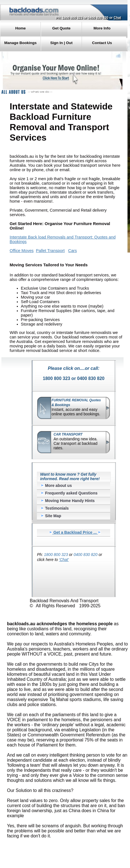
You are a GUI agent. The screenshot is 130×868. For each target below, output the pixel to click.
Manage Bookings (20, 43)
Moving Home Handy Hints (68, 501)
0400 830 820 (98, 18)
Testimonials (55, 508)
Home (20, 28)
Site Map (51, 516)
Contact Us (102, 43)
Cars (73, 251)
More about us (56, 485)
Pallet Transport (50, 251)
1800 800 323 (72, 18)
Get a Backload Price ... (75, 532)
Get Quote (61, 28)
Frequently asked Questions (69, 493)
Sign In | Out (62, 43)
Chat (117, 18)
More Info (102, 28)
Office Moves (22, 251)
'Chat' (64, 560)
